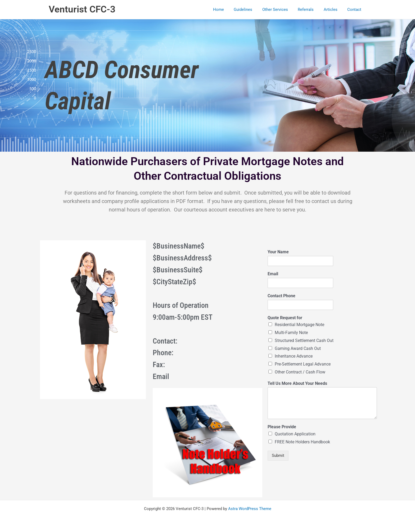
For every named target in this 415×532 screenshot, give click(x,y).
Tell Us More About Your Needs (297, 383)
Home (229, 10)
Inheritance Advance (294, 356)
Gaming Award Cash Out (298, 348)
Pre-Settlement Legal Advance (303, 364)
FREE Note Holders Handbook (302, 442)
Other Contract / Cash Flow (300, 372)
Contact (355, 10)
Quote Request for (285, 318)
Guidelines (252, 10)
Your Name (278, 252)
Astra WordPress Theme (250, 509)
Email (273, 274)
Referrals (311, 10)
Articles (333, 10)
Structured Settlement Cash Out (304, 341)
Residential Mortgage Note (299, 325)
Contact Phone (281, 296)
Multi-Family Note (291, 333)
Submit (278, 456)
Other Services (282, 10)
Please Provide (282, 427)
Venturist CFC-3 (82, 9)
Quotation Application (295, 434)
